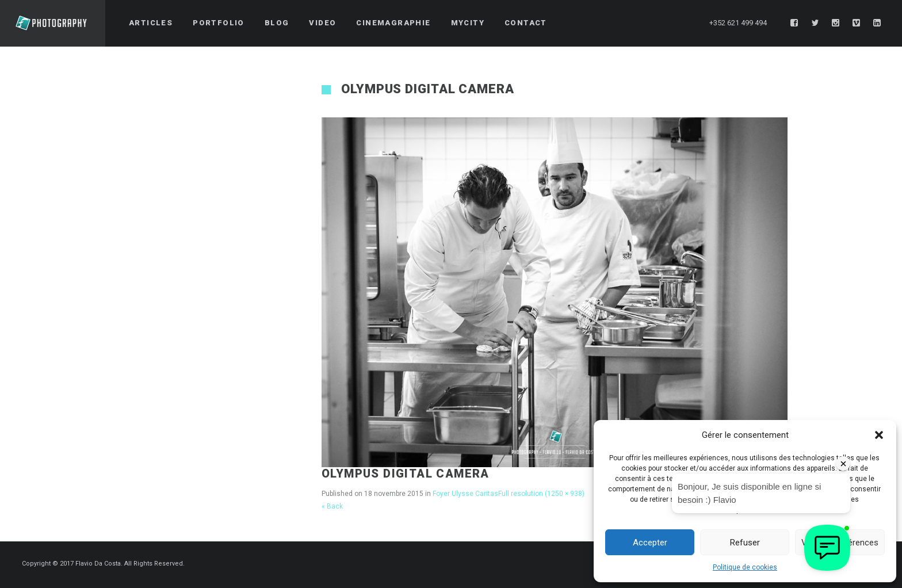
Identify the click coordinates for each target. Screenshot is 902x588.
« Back (332, 506)
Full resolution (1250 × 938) (541, 494)
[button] (879, 435)
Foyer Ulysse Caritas (465, 494)
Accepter (650, 543)
